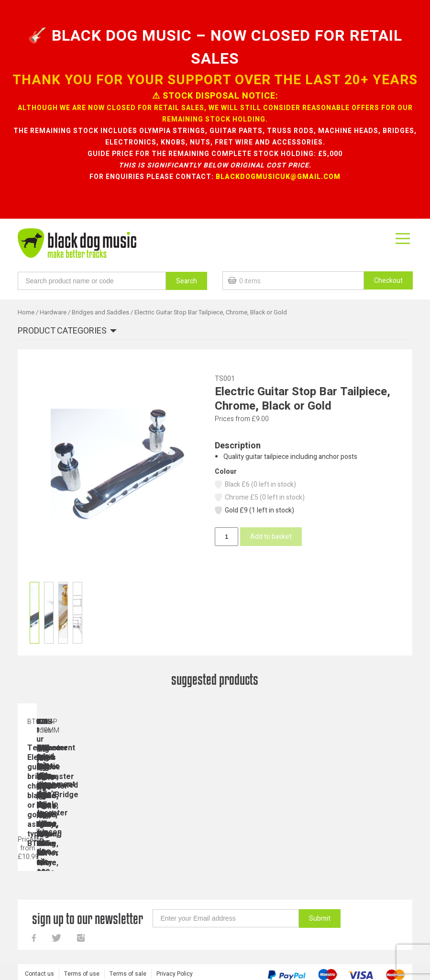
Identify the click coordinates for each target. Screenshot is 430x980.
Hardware (53, 312)
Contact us (39, 975)
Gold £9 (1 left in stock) (254, 510)
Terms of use (82, 975)
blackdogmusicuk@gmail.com (278, 177)
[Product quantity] (226, 537)
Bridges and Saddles (100, 312)
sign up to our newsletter (88, 920)
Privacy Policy (175, 975)
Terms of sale (128, 975)
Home (26, 312)
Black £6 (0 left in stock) (255, 484)
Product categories (62, 331)
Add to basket (271, 537)
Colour (226, 472)
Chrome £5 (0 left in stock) (259, 497)
